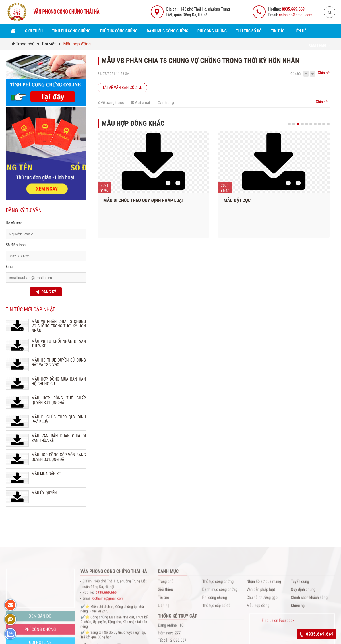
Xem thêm (320, 45)
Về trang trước (111, 103)
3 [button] (298, 124)
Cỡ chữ (296, 74)
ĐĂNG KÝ (46, 292)
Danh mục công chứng (167, 31)
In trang (166, 103)
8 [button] (319, 124)
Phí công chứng (212, 31)
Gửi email (141, 103)
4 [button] (302, 124)
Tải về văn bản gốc (122, 88)
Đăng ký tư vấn (24, 210)
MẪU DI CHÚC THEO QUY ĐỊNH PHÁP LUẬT (147, 200)
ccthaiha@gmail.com (296, 15)
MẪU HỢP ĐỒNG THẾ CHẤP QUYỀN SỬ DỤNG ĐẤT (59, 400)
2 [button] (294, 124)
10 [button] (328, 124)
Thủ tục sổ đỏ (249, 31)
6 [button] (311, 124)
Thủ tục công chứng (119, 31)
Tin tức (278, 31)
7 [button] (315, 124)
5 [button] (307, 124)
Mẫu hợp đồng (77, 44)
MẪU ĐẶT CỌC (241, 200)
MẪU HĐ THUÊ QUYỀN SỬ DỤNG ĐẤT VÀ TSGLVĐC (59, 362)
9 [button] (324, 124)
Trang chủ (25, 44)
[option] (157, 186)
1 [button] (289, 124)
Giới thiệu (34, 31)
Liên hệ (300, 31)
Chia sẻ (324, 73)
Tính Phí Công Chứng (71, 31)
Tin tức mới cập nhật (30, 309)
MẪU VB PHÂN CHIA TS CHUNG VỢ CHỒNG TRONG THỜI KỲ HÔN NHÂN (59, 326)
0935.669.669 (293, 9)
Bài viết (49, 44)
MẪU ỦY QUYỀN (44, 493)
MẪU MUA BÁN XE (46, 474)
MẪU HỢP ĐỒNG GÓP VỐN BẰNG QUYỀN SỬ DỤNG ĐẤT (59, 457)
